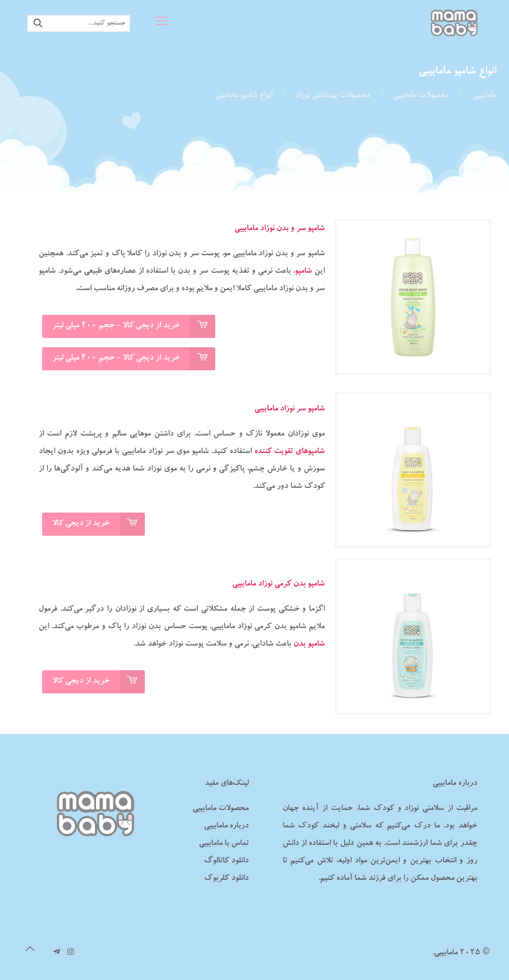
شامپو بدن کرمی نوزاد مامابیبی (278, 585)
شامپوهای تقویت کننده (290, 452)
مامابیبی (484, 96)
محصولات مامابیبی (421, 96)
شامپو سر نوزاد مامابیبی (289, 409)
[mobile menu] (162, 23)
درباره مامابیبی (226, 826)
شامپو (303, 272)
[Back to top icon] (30, 951)
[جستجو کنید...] (79, 23)
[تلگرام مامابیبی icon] (57, 953)
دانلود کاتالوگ (226, 861)
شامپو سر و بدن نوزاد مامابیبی (279, 229)
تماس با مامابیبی (224, 844)
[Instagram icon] (71, 953)
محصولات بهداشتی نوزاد (333, 96)
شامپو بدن (309, 645)
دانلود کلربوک (226, 879)
